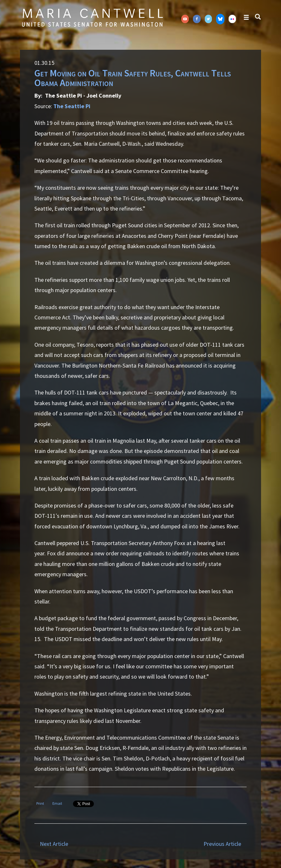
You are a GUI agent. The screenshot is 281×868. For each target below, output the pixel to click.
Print (40, 803)
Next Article (54, 844)
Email (57, 803)
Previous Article (222, 844)
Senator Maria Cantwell (92, 17)
